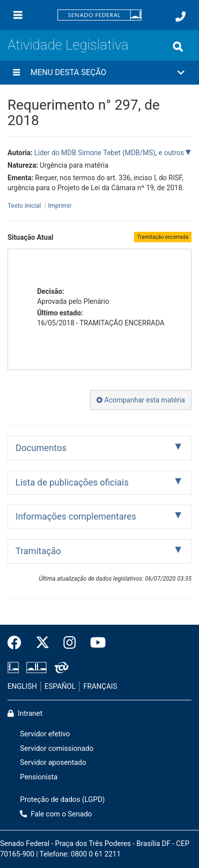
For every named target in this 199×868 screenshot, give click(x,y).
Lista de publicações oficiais (72, 482)
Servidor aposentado (53, 763)
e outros (172, 153)
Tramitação (38, 551)
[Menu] (18, 15)
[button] (99, 73)
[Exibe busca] (178, 47)
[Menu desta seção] (16, 73)
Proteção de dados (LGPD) (62, 800)
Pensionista (39, 777)
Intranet (25, 714)
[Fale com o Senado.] (180, 17)
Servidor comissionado (57, 749)
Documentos (41, 448)
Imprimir (60, 205)
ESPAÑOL (60, 687)
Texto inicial (25, 205)
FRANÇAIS (100, 687)
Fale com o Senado (56, 814)
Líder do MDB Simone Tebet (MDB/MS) (94, 153)
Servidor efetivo (45, 734)
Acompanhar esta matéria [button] (141, 400)
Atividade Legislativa (68, 45)
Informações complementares (76, 516)
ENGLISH (22, 687)
